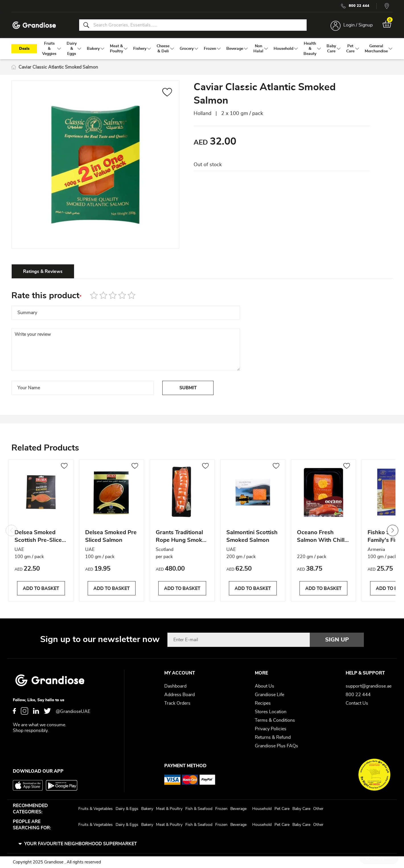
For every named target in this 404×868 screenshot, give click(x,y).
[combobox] (193, 25)
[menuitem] (49, 49)
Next (393, 530)
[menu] (202, 49)
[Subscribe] (337, 640)
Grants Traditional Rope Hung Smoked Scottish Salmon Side (182, 537)
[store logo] (34, 25)
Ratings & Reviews (43, 271)
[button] (167, 93)
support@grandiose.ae (369, 686)
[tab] (43, 271)
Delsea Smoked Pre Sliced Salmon (111, 536)
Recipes (263, 703)
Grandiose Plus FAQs (276, 746)
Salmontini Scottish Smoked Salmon (252, 536)
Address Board (180, 695)
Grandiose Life (269, 695)
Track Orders (177, 703)
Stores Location (271, 712)
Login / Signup (358, 25)
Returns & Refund (273, 737)
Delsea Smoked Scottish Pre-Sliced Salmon (40, 537)
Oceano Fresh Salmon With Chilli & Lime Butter (321, 537)
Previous (11, 530)
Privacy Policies (271, 729)
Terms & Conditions (275, 720)
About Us (264, 686)
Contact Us (357, 703)
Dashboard (175, 686)
